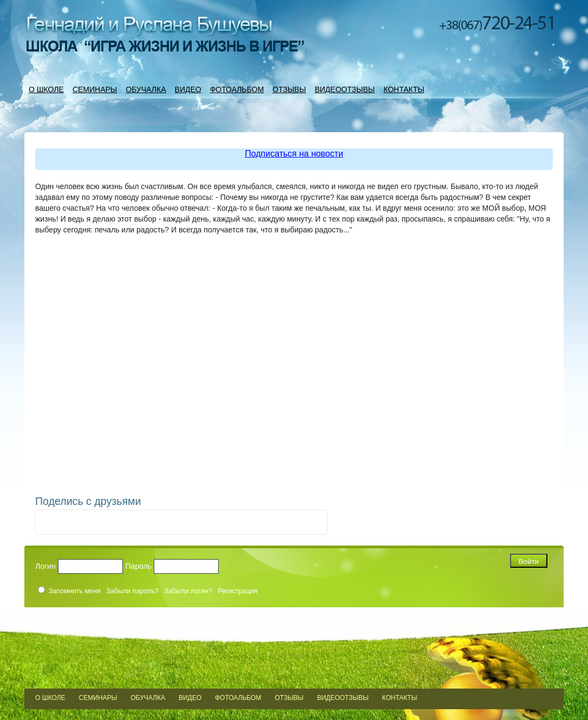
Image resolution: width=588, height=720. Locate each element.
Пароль (139, 566)
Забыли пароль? (132, 591)
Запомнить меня (75, 591)
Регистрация (238, 591)
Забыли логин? (188, 591)
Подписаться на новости (294, 154)
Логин (45, 566)
